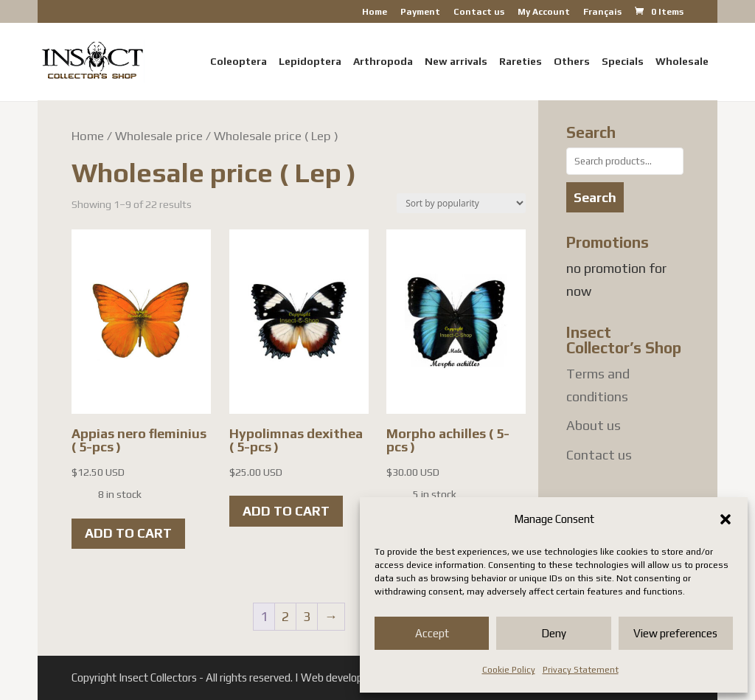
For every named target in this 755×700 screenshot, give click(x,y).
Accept (432, 633)
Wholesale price (159, 136)
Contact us (479, 12)
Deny (554, 633)
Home (375, 12)
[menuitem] (602, 15)
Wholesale (682, 62)
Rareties (521, 62)
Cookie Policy (509, 670)
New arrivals (456, 62)
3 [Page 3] (307, 616)
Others (572, 62)
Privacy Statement (581, 670)
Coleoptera (239, 62)
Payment (420, 12)
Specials (623, 62)
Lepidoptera (310, 62)
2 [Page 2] (285, 616)
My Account (544, 12)
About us (594, 425)
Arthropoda (383, 62)
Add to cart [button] (128, 533)
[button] (726, 519)
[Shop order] (461, 203)
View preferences (675, 633)
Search (595, 197)
